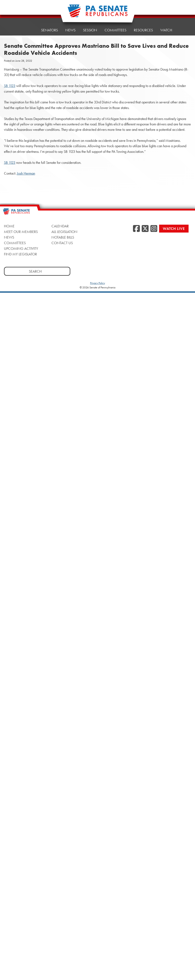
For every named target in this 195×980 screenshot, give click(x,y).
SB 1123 (10, 86)
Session (90, 30)
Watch (166, 27)
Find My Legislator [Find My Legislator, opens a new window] (20, 254)
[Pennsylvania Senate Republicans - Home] (97, 13)
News (70, 30)
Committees (115, 29)
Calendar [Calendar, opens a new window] (60, 226)
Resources (143, 28)
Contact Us (62, 243)
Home (28, 30)
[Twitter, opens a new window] (145, 229)
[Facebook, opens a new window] (136, 229)
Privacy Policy (97, 283)
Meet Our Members (21, 232)
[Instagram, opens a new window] (154, 229)
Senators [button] (49, 30)
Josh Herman (26, 173)
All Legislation (64, 232)
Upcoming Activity (21, 248)
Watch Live (174, 228)
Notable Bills (63, 237)
